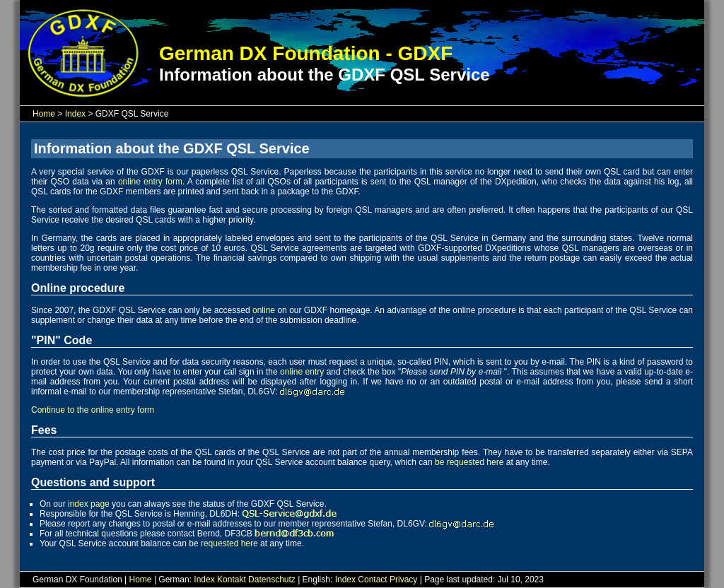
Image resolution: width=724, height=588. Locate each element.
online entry (302, 372)
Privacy (403, 580)
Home (44, 114)
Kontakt (232, 580)
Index (75, 114)
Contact (372, 580)
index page (89, 504)
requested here (229, 543)
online (264, 310)
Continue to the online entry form (93, 410)
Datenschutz (272, 580)
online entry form (150, 182)
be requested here (469, 462)
